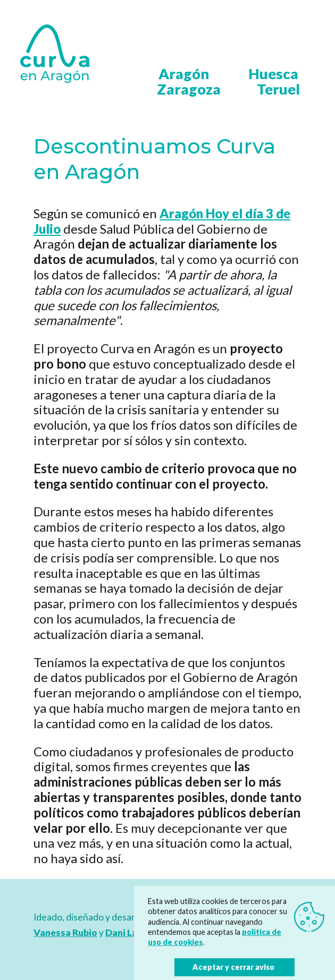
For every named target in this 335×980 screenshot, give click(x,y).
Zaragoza (189, 89)
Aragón (184, 74)
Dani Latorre (133, 932)
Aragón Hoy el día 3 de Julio (162, 221)
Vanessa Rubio (65, 932)
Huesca (273, 74)
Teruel (278, 89)
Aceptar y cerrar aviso (233, 967)
